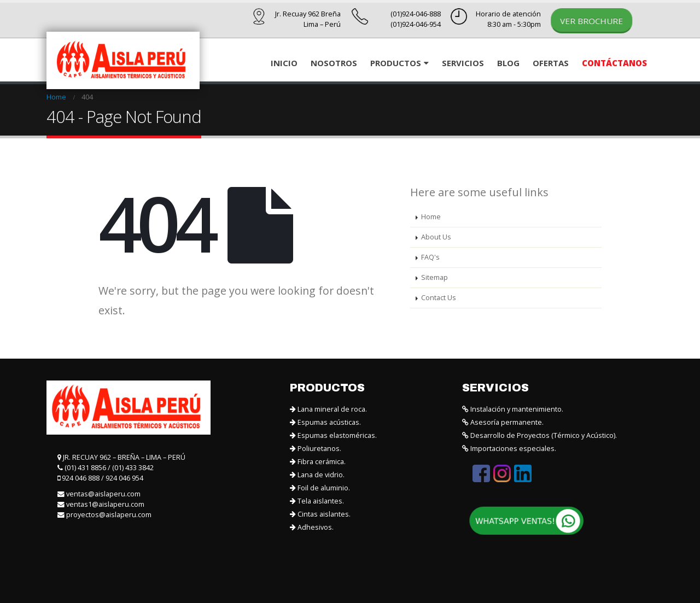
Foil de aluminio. (320, 488)
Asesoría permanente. (503, 422)
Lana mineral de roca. (328, 409)
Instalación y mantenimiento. (513, 409)
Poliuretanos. (316, 449)
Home (431, 217)
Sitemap (434, 277)
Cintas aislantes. (320, 514)
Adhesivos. (312, 527)
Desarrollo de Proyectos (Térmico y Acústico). (539, 435)
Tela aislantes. (317, 501)
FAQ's (430, 257)
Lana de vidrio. (317, 475)
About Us (436, 237)
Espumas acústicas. (325, 422)
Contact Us (439, 298)
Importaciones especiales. (509, 449)
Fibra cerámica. (318, 462)
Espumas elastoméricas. (333, 435)
